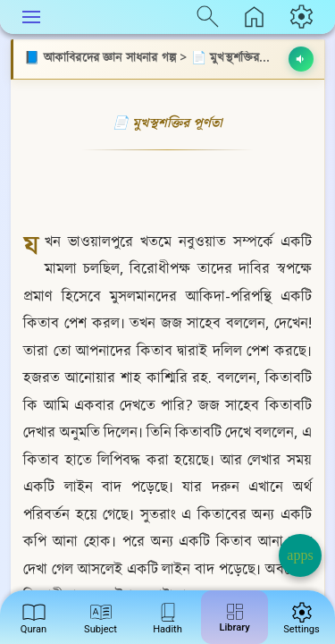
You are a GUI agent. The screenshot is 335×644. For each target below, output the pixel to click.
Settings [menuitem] (301, 616)
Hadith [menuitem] (167, 616)
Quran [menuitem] (34, 616)
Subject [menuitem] (100, 616)
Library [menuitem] (234, 614)
